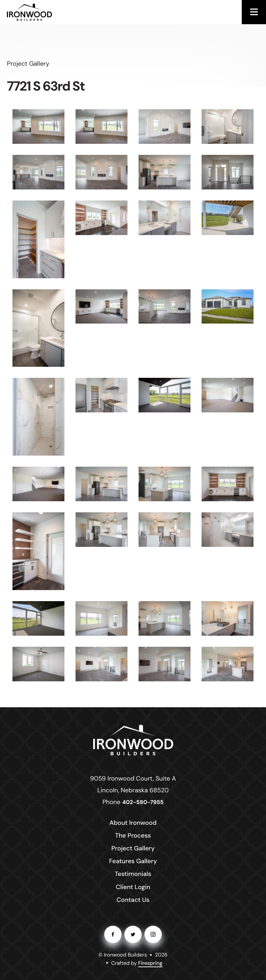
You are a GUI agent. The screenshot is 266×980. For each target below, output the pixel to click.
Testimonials (133, 874)
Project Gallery (133, 848)
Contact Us (133, 900)
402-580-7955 (143, 802)
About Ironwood (133, 823)
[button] (254, 12)
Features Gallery (133, 861)
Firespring (150, 963)
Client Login (133, 887)
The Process (133, 836)
